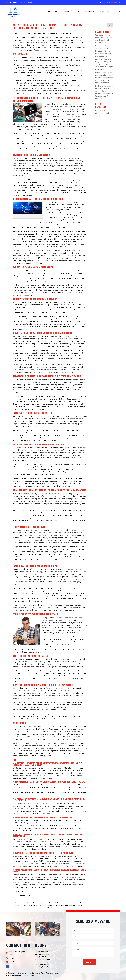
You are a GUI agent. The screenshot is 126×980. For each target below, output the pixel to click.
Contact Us (116, 11)
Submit (89, 962)
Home (50, 11)
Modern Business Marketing (24, 976)
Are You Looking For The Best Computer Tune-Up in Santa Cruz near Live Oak (43, 903)
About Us (58, 11)
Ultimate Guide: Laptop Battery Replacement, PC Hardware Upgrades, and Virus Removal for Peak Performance (104, 78)
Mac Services (89, 11)
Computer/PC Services (72, 11)
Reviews (101, 11)
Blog (108, 11)
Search (110, 25)
